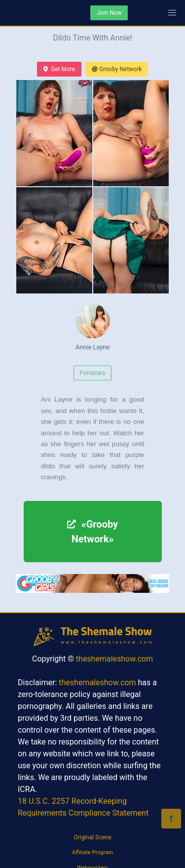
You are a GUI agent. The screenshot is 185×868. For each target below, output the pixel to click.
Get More (59, 69)
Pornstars (93, 373)
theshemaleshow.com (114, 659)
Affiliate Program (93, 852)
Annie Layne (93, 327)
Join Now (109, 13)
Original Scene (92, 837)
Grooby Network (117, 69)
